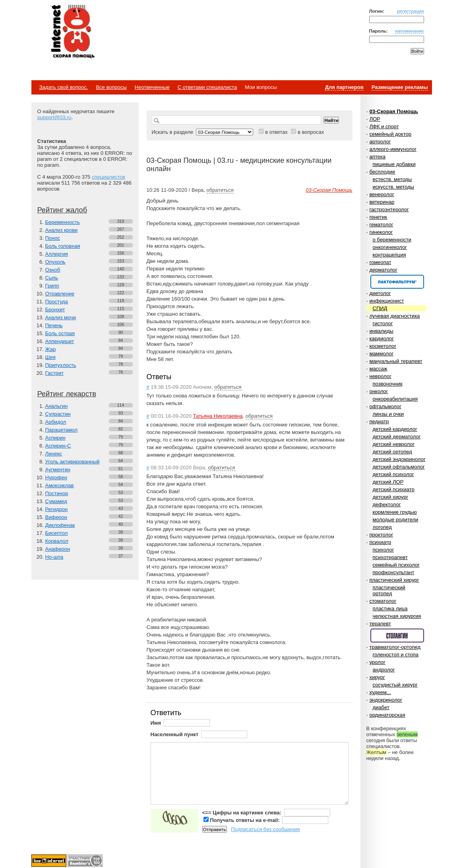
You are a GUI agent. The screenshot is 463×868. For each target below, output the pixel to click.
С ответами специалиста (207, 87)
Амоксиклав (60, 485)
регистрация (411, 11)
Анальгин (57, 406)
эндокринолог (386, 700)
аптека (377, 157)
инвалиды (381, 331)
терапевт (380, 624)
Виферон (56, 517)
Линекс (54, 454)
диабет (381, 707)
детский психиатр (394, 489)
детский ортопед (392, 452)
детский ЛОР (388, 482)
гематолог (381, 225)
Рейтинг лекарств (67, 394)
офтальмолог (385, 406)
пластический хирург (394, 580)
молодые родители (396, 520)
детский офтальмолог (399, 467)
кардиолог (382, 339)
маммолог (381, 354)
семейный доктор (390, 134)
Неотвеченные (152, 87)
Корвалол (57, 541)
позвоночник (388, 384)
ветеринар (382, 202)
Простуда (57, 302)
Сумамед (56, 501)
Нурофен (56, 477)
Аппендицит (60, 341)
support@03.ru (54, 117)
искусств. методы (393, 187)
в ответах (276, 132)
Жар (51, 349)
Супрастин (58, 414)
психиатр (380, 542)
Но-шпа (54, 557)
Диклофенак (60, 525)
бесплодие (382, 172)
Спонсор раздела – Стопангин (397, 636)
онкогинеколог (390, 247)
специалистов (108, 177)
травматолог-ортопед (395, 647)
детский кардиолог (395, 429)
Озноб (53, 270)
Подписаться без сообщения (265, 829)
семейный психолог (396, 565)
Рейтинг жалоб (62, 210)
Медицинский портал (72, 32)
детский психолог (393, 474)
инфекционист (386, 301)
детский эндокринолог (399, 459)
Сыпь (52, 278)
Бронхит (55, 310)
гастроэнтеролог (389, 209)
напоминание (410, 31)
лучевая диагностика (394, 316)
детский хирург (391, 497)
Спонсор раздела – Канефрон (397, 282)
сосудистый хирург (395, 685)
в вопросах (311, 132)
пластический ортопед (389, 590)
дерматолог (383, 270)
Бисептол (57, 533)
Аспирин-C (58, 446)
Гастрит (54, 373)
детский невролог (394, 444)
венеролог (382, 194)
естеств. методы (392, 179)
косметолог (383, 346)
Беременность (63, 222)
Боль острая (60, 333)
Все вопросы (111, 87)
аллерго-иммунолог (393, 149)
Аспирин (55, 438)
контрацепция (389, 255)
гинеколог (381, 232)
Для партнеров (344, 87)
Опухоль (55, 262)
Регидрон (57, 509)
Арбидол (56, 422)
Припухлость (61, 365)
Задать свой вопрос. (64, 87)
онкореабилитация (395, 399)
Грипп (52, 286)
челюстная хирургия (397, 616)
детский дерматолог (397, 437)
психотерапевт (390, 557)
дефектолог (387, 504)
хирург (377, 677)
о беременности (392, 240)
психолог (384, 550)
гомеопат (380, 262)
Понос (53, 238)
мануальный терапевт (396, 361)
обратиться (220, 190)
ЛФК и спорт (384, 126)
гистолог (383, 323)
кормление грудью (395, 512)
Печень (54, 325)
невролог (380, 376)
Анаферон (58, 549)
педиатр (379, 421)
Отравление (60, 294)
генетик (378, 217)
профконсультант (394, 572)
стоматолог (383, 601)
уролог (377, 662)
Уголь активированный (73, 462)
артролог (380, 142)
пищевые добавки (394, 164)
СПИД (380, 308)
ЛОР (375, 119)
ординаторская (387, 715)
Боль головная (63, 246)
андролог (384, 670)
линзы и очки (388, 414)
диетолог (380, 293)
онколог (379, 391)
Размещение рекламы (400, 87)
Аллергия (57, 254)
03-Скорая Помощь (393, 111)
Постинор (57, 493)
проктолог (381, 535)
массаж (378, 369)
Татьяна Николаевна (218, 416)
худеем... (380, 692)
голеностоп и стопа (396, 655)
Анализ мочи (61, 317)
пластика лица (390, 609)
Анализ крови (62, 230)
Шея (50, 357)
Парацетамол (62, 430)
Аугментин (58, 470)
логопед (382, 527)
